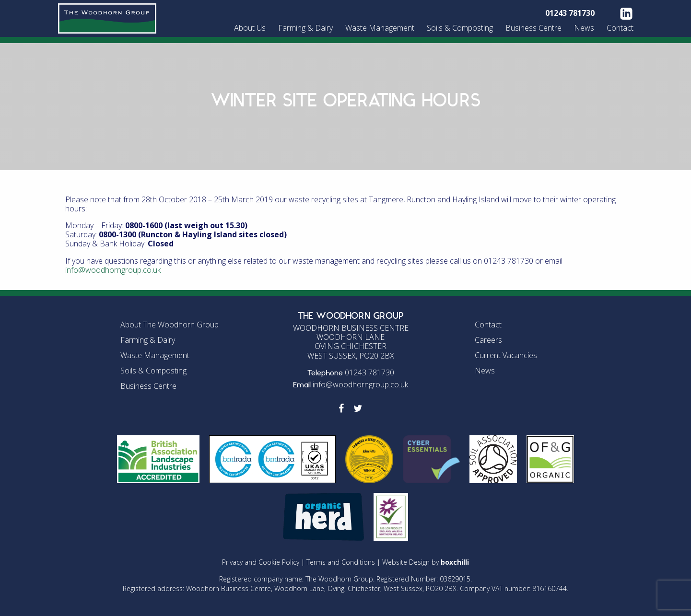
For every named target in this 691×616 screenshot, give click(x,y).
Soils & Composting (460, 28)
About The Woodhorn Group (170, 325)
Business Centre (533, 28)
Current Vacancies (506, 355)
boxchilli (455, 562)
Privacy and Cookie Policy (261, 562)
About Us (250, 28)
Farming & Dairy (305, 28)
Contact (620, 28)
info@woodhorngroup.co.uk (113, 270)
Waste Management (380, 28)
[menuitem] (251, 28)
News (584, 28)
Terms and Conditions (341, 562)
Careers (488, 340)
